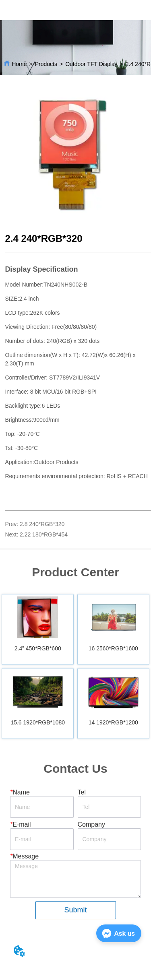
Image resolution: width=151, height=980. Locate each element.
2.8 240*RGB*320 (42, 524)
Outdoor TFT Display (91, 64)
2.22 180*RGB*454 (44, 534)
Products (46, 64)
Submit (75, 910)
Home (19, 64)
